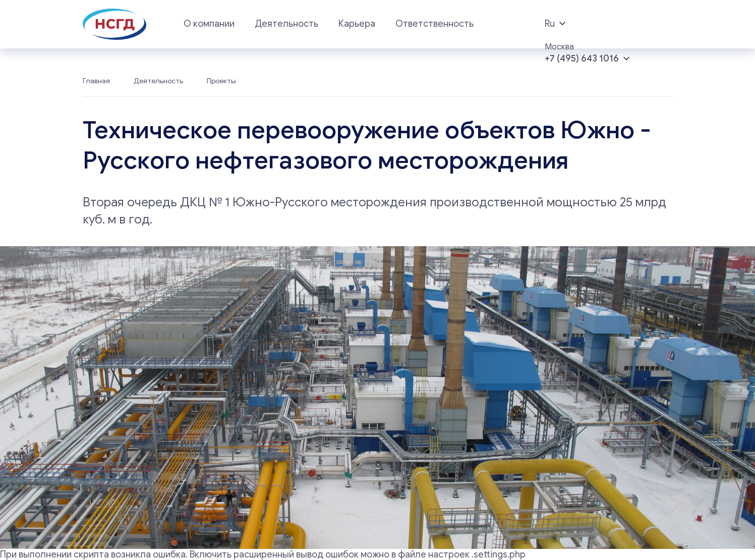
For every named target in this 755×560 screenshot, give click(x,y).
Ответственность (434, 24)
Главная (96, 81)
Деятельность (286, 24)
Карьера (357, 24)
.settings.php (499, 554)
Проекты (221, 81)
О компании (209, 24)
